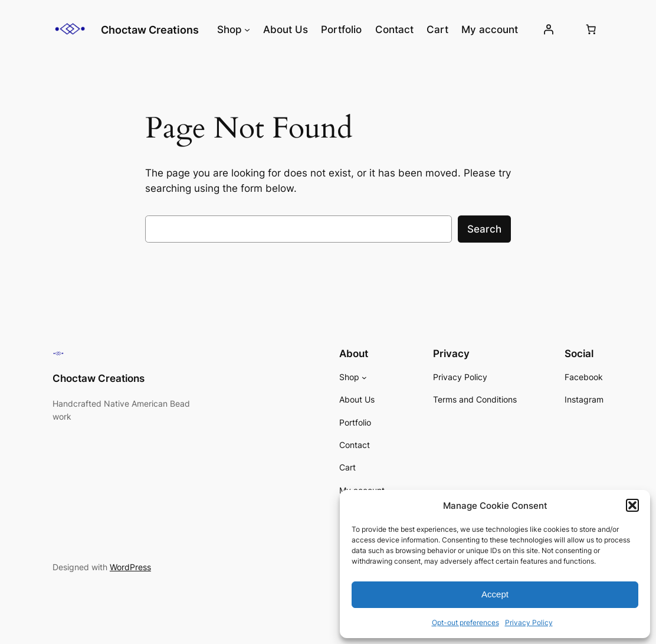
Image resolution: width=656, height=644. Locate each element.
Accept (495, 594)
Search (484, 229)
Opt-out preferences (465, 622)
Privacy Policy (529, 622)
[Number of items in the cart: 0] (591, 30)
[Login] (549, 30)
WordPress (130, 567)
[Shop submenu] (247, 30)
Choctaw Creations (150, 30)
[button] (632, 505)
